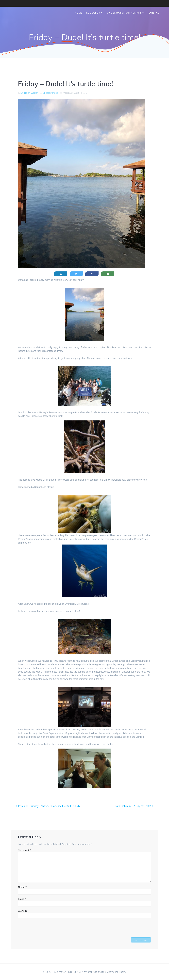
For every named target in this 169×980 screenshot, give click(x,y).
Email (22, 899)
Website (23, 911)
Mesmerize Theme (117, 972)
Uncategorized (50, 93)
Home (79, 13)
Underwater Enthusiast (124, 13)
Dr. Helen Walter (29, 93)
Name (22, 887)
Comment (25, 850)
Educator (93, 13)
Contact (155, 13)
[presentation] (43, 927)
